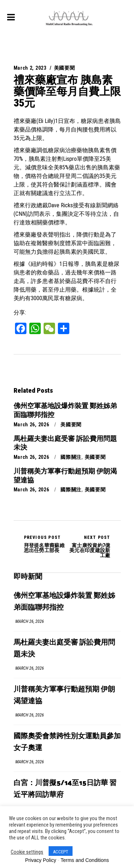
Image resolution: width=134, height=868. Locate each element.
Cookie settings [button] (27, 852)
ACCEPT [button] (61, 852)
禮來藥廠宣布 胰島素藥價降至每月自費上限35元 (67, 91)
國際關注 (71, 457)
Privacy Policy (41, 860)
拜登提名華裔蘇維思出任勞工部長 (46, 544)
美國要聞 (64, 68)
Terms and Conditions (85, 860)
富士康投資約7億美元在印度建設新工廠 (89, 546)
